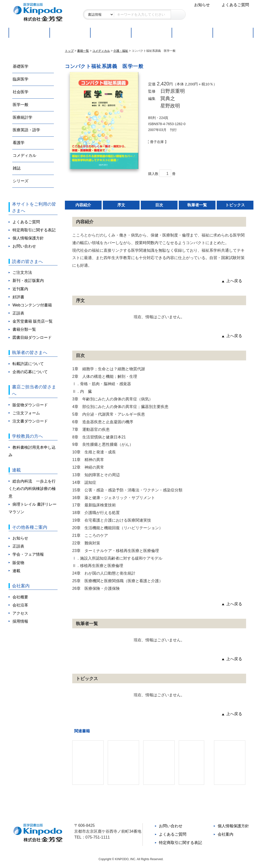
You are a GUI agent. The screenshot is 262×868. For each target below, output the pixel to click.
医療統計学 (23, 117)
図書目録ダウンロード (32, 337)
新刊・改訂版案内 (28, 281)
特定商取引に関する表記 (34, 230)
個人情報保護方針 (28, 238)
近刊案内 (20, 289)
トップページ (29, 33)
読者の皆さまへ (27, 261)
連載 (233, 33)
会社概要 (20, 597)
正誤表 (18, 313)
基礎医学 (21, 66)
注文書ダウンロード (30, 421)
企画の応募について (30, 372)
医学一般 (21, 105)
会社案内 (21, 586)
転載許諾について (28, 364)
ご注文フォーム (26, 413)
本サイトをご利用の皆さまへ (34, 207)
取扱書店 (192, 33)
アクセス (20, 613)
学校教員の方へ (27, 436)
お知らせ (202, 5)
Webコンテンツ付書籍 (32, 305)
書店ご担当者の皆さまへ (34, 390)
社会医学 (21, 92)
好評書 (111, 33)
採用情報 (20, 621)
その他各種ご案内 (30, 527)
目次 (159, 209)
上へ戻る (234, 285)
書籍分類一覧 (24, 329)
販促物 (18, 563)
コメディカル (24, 155)
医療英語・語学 (26, 130)
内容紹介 (83, 209)
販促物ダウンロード (30, 405)
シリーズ (21, 181)
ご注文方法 (151, 33)
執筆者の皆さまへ (30, 352)
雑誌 (17, 168)
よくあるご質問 (235, 5)
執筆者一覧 (197, 209)
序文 (121, 209)
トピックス (235, 209)
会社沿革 (20, 605)
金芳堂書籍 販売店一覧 (33, 321)
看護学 (19, 143)
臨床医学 (21, 79)
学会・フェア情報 (28, 554)
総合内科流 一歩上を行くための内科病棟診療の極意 (32, 489)
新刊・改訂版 (70, 33)
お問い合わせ (24, 246)
